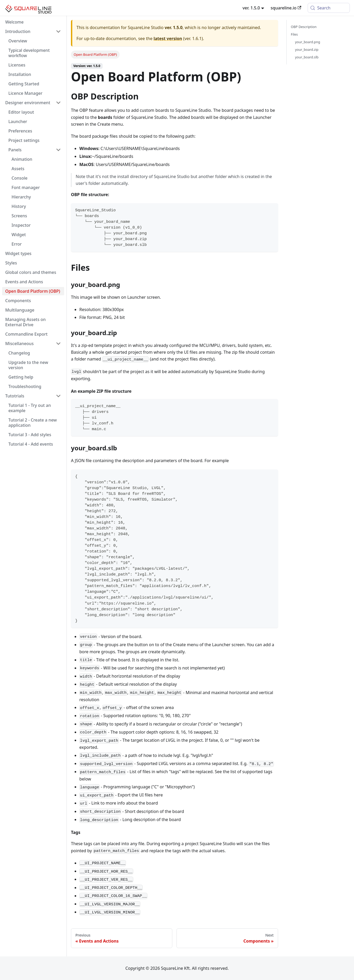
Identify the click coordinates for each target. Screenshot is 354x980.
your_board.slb (307, 57)
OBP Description (304, 27)
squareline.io (286, 8)
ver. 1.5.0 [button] (251, 8)
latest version (168, 38)
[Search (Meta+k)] (329, 8)
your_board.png (308, 42)
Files (294, 34)
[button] (33, 31)
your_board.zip (307, 49)
